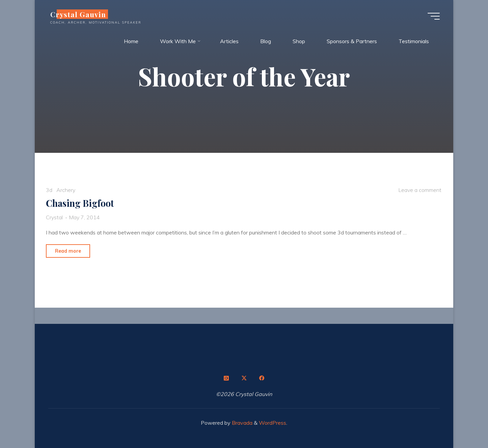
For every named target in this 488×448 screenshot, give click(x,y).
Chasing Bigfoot (80, 203)
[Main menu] (434, 16)
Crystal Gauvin (78, 14)
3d (49, 190)
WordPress (273, 423)
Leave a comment (420, 190)
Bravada (241, 423)
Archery (66, 190)
